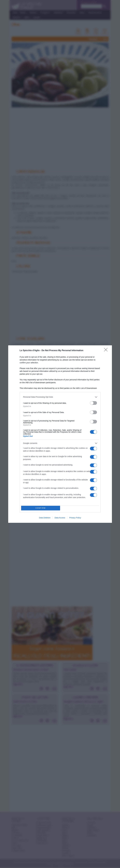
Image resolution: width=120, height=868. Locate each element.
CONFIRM (41, 508)
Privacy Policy (75, 518)
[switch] (93, 403)
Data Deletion (45, 518)
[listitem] (60, 397)
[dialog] (60, 434)
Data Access (60, 518)
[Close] (107, 351)
